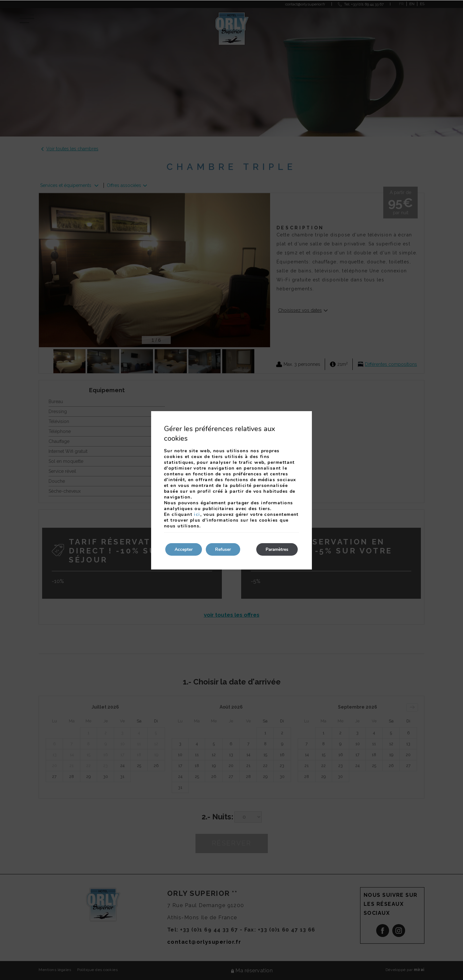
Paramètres (276, 549)
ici (197, 514)
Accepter (184, 549)
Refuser (224, 549)
